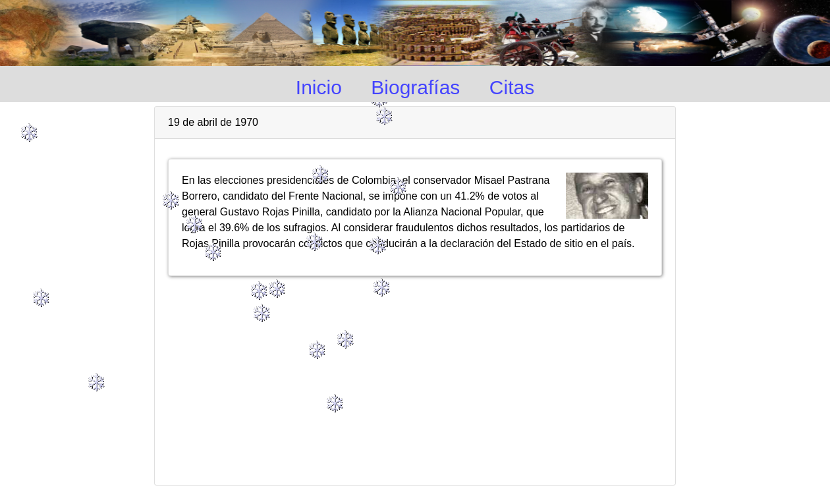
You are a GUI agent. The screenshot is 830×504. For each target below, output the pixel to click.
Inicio (319, 87)
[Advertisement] (415, 375)
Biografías (415, 87)
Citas (512, 87)
